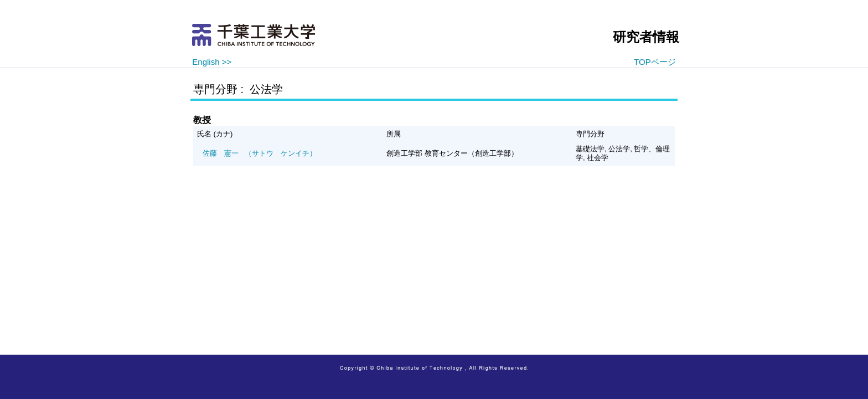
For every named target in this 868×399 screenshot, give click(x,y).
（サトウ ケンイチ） (260, 153)
